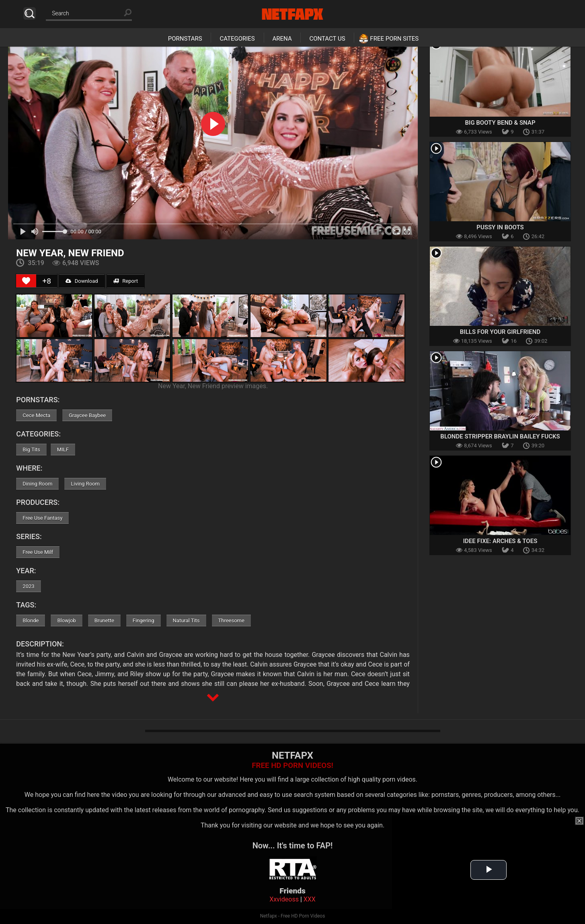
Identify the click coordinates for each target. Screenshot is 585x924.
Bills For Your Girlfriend (500, 332)
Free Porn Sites (394, 39)
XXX (310, 899)
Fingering (144, 620)
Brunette (104, 620)
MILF (63, 450)
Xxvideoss (284, 899)
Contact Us (327, 39)
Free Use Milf (38, 552)
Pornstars (185, 39)
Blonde (31, 620)
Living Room (85, 484)
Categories (237, 39)
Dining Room (37, 484)
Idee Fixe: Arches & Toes (500, 541)
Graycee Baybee (87, 415)
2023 (28, 586)
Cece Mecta (36, 415)
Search (30, 13)
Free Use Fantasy (42, 518)
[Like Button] (26, 281)
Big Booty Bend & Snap (500, 123)
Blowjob (66, 620)
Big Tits (31, 450)
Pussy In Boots (500, 227)
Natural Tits (186, 620)
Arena (282, 39)
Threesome (231, 620)
